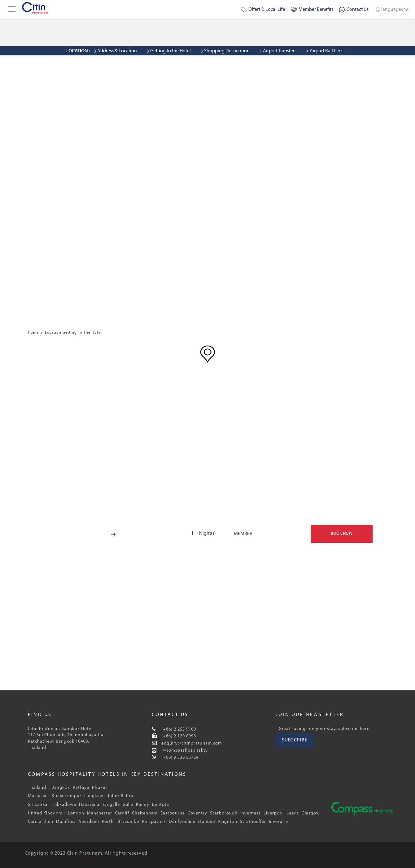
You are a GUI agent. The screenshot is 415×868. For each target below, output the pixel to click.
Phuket (100, 788)
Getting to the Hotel (170, 51)
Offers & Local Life (267, 10)
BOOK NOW (342, 534)
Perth (108, 822)
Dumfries (66, 822)
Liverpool (274, 813)
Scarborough (224, 813)
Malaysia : (38, 796)
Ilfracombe (128, 822)
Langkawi (94, 796)
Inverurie (278, 822)
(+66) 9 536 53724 (179, 758)
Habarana (89, 805)
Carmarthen (41, 822)
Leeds (293, 813)
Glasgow (311, 813)
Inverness (251, 813)
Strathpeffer (253, 822)
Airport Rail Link (326, 51)
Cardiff (122, 813)
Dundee (207, 822)
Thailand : (38, 788)
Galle (128, 805)
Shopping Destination (227, 51)
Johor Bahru (120, 796)
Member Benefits (316, 10)
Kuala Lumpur (67, 796)
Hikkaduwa (64, 805)
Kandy (143, 805)
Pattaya (81, 788)
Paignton (227, 822)
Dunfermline (182, 822)
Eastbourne (173, 813)
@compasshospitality (185, 751)
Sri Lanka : (39, 805)
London (76, 813)
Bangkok (61, 788)
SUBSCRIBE (295, 740)
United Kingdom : (46, 813)
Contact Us (358, 10)
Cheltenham (145, 813)
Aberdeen (89, 822)
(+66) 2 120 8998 (178, 736)
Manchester (100, 813)
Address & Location (117, 51)
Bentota (161, 805)
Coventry (197, 813)
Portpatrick (154, 822)
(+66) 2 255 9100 (178, 730)
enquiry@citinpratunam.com (191, 743)
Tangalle (111, 805)
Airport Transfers (280, 51)
